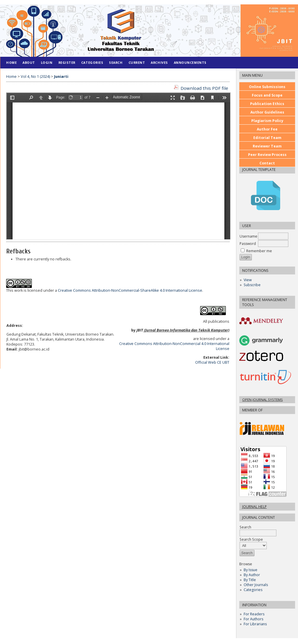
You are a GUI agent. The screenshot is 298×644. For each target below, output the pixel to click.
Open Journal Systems (263, 400)
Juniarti (61, 77)
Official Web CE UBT (212, 362)
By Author (252, 575)
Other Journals (256, 585)
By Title (250, 580)
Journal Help (254, 507)
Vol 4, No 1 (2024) (35, 77)
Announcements (190, 62)
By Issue (251, 570)
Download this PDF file (204, 88)
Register (67, 62)
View (248, 280)
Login (47, 62)
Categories (253, 590)
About (29, 62)
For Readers (254, 614)
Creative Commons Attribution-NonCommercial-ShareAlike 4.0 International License (130, 290)
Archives (159, 62)
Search (258, 530)
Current (137, 62)
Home (11, 62)
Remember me (259, 251)
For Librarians (255, 624)
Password (248, 244)
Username (248, 236)
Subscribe (252, 285)
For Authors (253, 619)
